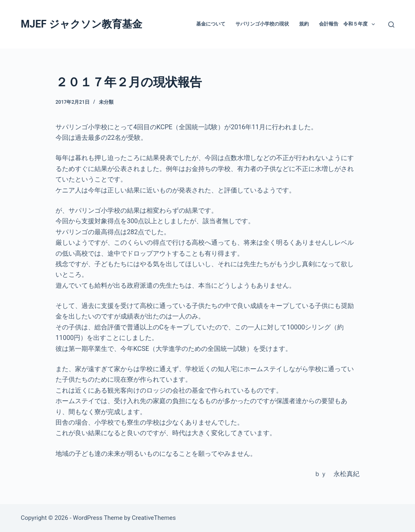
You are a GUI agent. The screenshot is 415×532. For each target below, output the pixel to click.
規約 (304, 24)
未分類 (106, 102)
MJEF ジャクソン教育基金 (81, 24)
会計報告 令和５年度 (349, 24)
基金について (211, 24)
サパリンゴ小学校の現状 (262, 24)
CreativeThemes (154, 518)
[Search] (391, 25)
